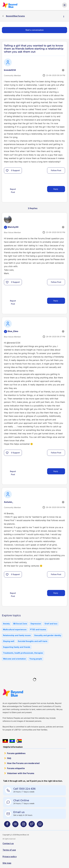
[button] (7, 170)
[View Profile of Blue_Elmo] (13, 331)
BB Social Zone (20, 624)
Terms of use (9, 850)
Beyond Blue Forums (13, 5)
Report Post (13, 191)
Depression (36, 624)
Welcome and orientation (14, 659)
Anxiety (6, 624)
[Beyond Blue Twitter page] (32, 825)
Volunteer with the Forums (21, 773)
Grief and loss (51, 624)
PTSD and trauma (38, 629)
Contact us (8, 843)
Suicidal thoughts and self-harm (33, 641)
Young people (36, 659)
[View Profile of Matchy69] (13, 227)
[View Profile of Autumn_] (9, 502)
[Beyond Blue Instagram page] (24, 825)
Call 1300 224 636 (24, 789)
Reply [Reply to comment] (56, 301)
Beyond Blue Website (18, 693)
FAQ (9, 758)
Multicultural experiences (15, 629)
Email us (19, 812)
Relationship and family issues (17, 635)
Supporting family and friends (17, 647)
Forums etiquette (16, 768)
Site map (7, 863)
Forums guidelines (16, 753)
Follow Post (56, 170)
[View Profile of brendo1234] (10, 70)
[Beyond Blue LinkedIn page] (40, 825)
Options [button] (65, 16)
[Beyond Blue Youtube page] (15, 825)
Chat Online (21, 800)
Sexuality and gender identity (48, 635)
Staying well (9, 641)
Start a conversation (35, 30)
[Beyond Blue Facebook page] (7, 825)
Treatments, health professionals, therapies (23, 653)
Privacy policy (10, 857)
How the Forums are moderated (23, 763)
